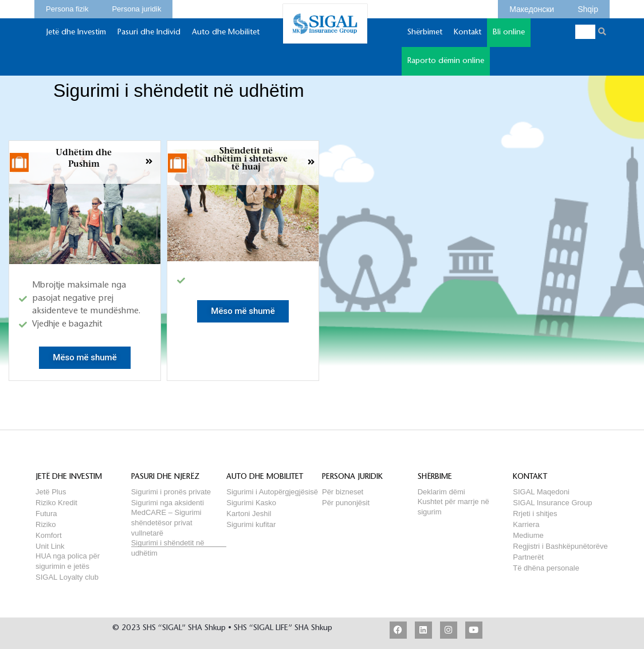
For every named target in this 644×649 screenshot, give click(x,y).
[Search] (602, 32)
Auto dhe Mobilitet (226, 38)
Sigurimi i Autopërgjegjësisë (272, 492)
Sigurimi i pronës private (171, 492)
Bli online (509, 38)
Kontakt (468, 38)
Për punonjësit (346, 503)
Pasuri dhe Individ (149, 38)
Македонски (532, 7)
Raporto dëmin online (446, 61)
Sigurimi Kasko (251, 503)
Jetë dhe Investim (76, 38)
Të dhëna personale (546, 568)
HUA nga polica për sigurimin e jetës (68, 556)
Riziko (46, 524)
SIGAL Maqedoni (541, 492)
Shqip (588, 7)
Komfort (49, 535)
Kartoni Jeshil (249, 514)
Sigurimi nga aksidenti (168, 503)
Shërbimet (425, 38)
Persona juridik (136, 7)
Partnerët (528, 557)
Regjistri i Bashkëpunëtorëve (560, 546)
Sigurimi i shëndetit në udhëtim (168, 543)
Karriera (526, 524)
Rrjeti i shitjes (535, 514)
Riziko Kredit (56, 503)
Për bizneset (343, 492)
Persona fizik (67, 7)
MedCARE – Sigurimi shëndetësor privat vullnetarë (166, 512)
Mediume (528, 535)
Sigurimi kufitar (251, 524)
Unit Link (50, 546)
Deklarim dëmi (441, 492)
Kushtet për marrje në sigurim (453, 501)
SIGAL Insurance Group (552, 503)
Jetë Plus (51, 492)
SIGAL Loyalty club (67, 577)
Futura (46, 514)
